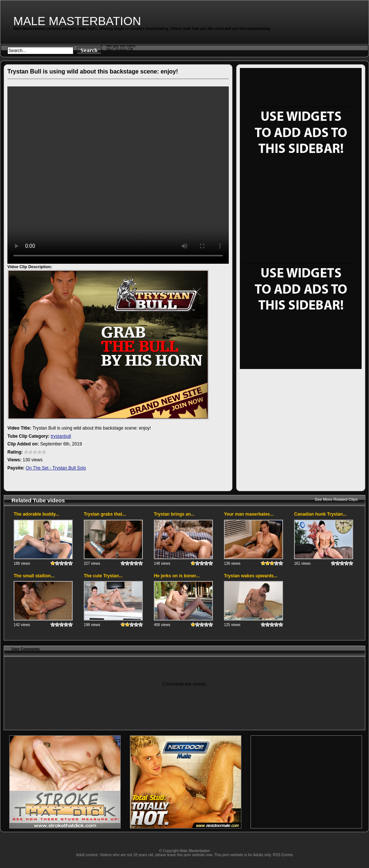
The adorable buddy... (36, 514)
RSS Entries (283, 855)
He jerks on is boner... (177, 576)
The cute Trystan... (103, 576)
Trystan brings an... (174, 514)
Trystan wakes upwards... (251, 576)
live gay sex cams (121, 46)
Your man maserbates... (249, 514)
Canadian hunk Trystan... (320, 514)
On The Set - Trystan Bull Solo (56, 468)
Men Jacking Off (120, 50)
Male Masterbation (77, 21)
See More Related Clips (336, 499)
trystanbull (61, 436)
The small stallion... (34, 576)
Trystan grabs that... (105, 514)
